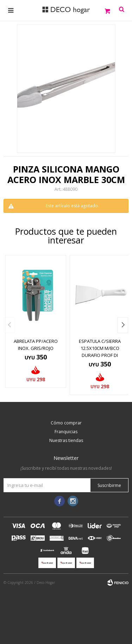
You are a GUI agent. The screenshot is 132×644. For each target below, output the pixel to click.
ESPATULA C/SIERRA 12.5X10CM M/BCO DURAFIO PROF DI (100, 348)
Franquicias (66, 432)
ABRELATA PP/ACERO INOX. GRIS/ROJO (36, 345)
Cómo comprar (66, 423)
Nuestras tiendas (66, 440)
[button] (123, 325)
